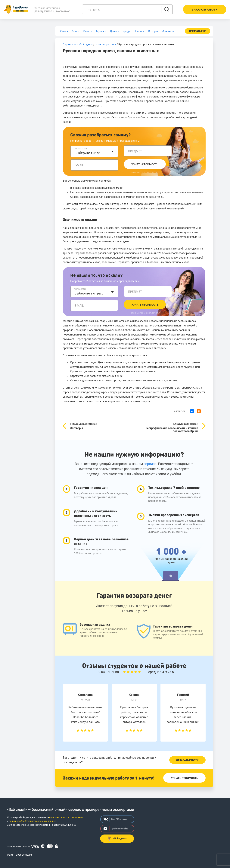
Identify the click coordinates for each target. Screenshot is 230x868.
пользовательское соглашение (66, 817)
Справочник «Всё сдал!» (78, 44)
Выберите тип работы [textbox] (90, 293)
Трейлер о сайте (116, 829)
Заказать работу (187, 760)
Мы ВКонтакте (115, 819)
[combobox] (94, 151)
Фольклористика (106, 44)
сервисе (150, 464)
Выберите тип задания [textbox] (90, 153)
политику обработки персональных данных (32, 821)
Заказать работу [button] (205, 10)
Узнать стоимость (145, 164)
